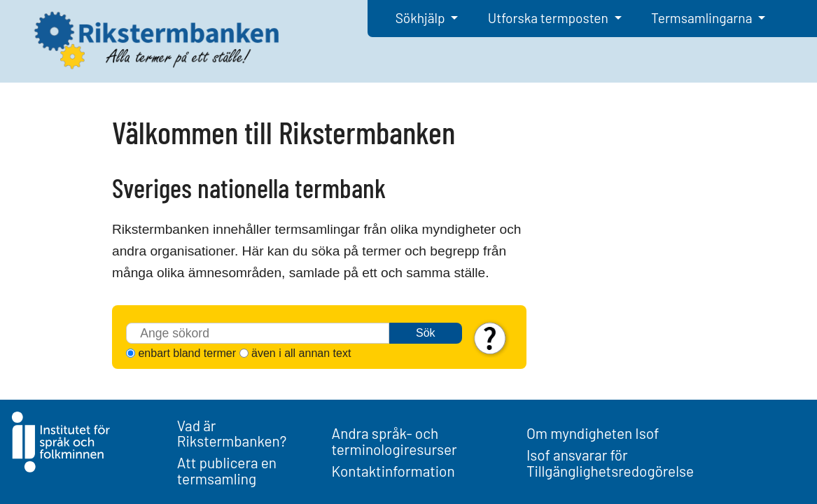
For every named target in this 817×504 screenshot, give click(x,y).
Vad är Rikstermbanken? (232, 433)
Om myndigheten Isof (593, 433)
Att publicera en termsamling (227, 470)
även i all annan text (301, 353)
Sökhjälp (422, 18)
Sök (426, 333)
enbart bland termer (187, 353)
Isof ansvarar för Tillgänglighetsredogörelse (610, 463)
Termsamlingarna (703, 18)
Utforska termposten (550, 18)
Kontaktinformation (393, 471)
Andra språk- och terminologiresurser (394, 441)
